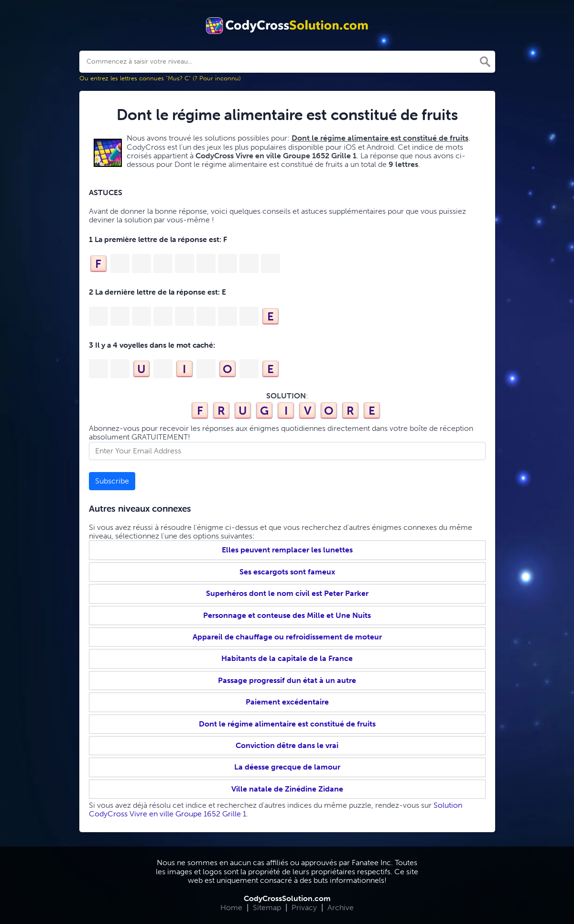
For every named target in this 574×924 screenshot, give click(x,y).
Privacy (304, 907)
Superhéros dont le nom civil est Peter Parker (287, 593)
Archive (341, 907)
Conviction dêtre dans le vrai (287, 745)
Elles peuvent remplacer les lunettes (287, 550)
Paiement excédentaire (287, 702)
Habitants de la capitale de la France (287, 658)
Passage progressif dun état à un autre (287, 680)
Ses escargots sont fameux (287, 572)
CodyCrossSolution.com (287, 898)
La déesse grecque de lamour (287, 767)
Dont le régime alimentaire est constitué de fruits (287, 724)
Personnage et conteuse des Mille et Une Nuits (287, 615)
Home (231, 907)
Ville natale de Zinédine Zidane (287, 789)
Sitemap (267, 907)
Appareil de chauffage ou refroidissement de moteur (287, 637)
